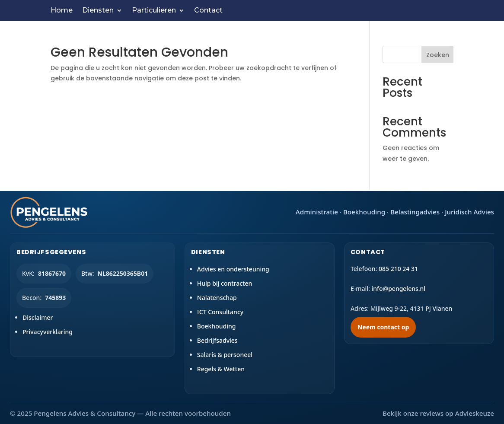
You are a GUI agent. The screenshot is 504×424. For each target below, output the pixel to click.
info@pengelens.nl (398, 289)
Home (62, 11)
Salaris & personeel (225, 355)
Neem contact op (383, 327)
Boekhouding (217, 326)
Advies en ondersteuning (233, 269)
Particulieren (154, 11)
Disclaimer (38, 317)
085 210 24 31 (398, 269)
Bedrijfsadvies (217, 340)
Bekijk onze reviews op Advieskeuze (438, 413)
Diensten (98, 11)
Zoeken (438, 55)
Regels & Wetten (221, 369)
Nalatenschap (217, 298)
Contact (208, 11)
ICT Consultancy (220, 312)
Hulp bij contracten (225, 283)
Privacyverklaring (48, 332)
